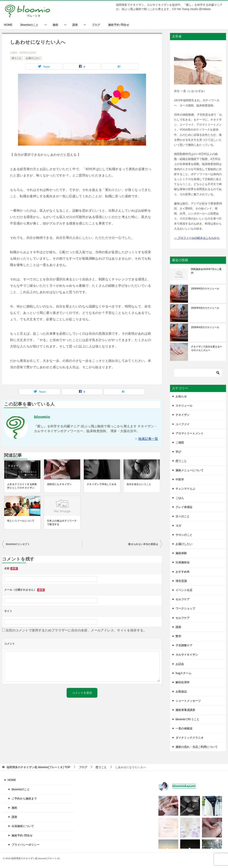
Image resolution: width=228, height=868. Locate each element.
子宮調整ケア (184, 645)
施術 (55, 25)
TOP (38, 767)
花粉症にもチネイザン (59, 484)
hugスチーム (183, 673)
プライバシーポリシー (26, 845)
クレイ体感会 (184, 507)
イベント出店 (184, 590)
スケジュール (184, 406)
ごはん (180, 498)
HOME (8, 25)
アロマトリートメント (190, 433)
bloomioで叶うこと (187, 719)
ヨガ (178, 526)
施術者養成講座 (185, 710)
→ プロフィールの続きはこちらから (197, 238)
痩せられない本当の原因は (143, 544)
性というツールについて (21, 521)
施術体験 (181, 553)
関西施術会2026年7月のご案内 (206, 271)
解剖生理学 (183, 682)
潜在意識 (181, 581)
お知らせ (181, 396)
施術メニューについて (190, 470)
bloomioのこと (29, 25)
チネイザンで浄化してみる (102, 484)
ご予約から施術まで (24, 799)
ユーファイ (183, 424)
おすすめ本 (183, 572)
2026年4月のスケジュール (205, 327)
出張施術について (23, 826)
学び (178, 452)
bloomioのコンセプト (18, 544)
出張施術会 (183, 562)
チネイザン (183, 415)
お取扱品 (181, 691)
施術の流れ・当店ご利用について (197, 747)
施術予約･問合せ (119, 25)
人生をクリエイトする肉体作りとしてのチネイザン (22, 486)
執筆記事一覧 (148, 439)
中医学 (180, 479)
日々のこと (183, 516)
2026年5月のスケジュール (205, 308)
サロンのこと (184, 535)
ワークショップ (185, 608)
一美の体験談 (184, 728)
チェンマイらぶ (185, 489)
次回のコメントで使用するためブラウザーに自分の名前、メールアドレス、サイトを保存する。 (76, 630)
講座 (75, 25)
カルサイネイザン (187, 655)
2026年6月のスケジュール (205, 289)
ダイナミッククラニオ (190, 738)
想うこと (17, 58)
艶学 (178, 636)
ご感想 (180, 442)
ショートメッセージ (188, 701)
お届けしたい (33, 58)
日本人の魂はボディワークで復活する (62, 523)
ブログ (96, 25)
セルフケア (183, 599)
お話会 (180, 664)
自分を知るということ (139, 484)
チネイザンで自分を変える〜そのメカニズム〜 (207, 348)
